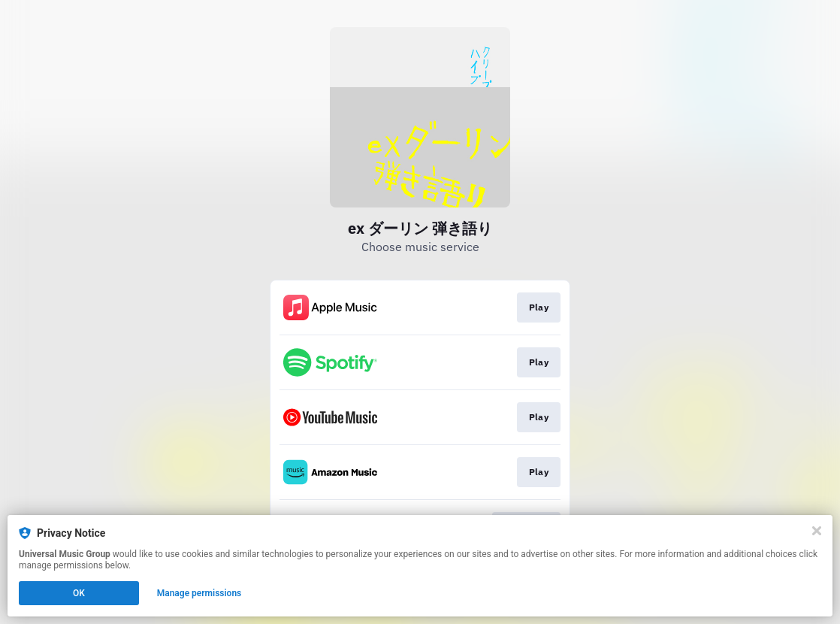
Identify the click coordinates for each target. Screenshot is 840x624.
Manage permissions (199, 593)
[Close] (817, 531)
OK (79, 593)
